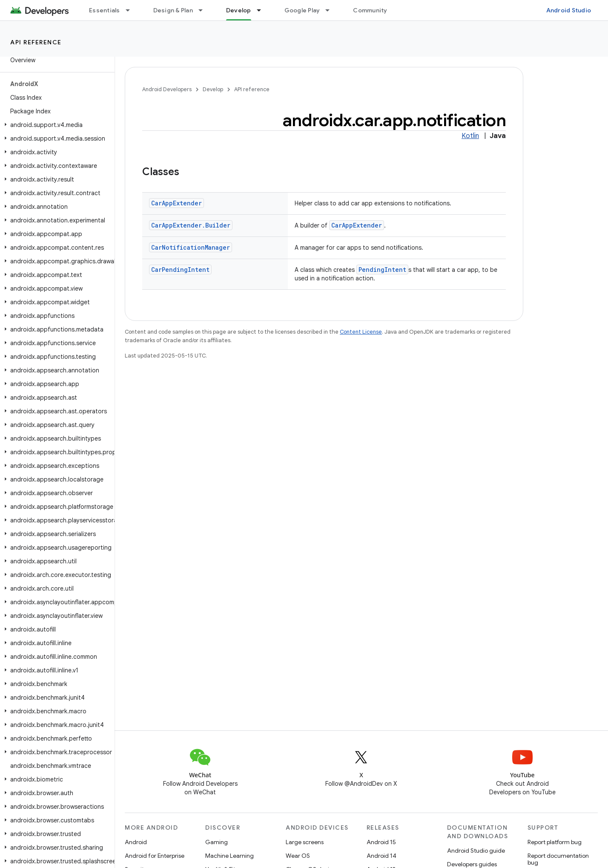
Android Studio (569, 10)
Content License (361, 332)
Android (136, 842)
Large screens (305, 842)
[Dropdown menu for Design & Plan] (204, 10)
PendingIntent (382, 270)
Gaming (217, 842)
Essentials (105, 10)
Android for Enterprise (155, 856)
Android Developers (167, 89)
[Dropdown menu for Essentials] (132, 10)
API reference (36, 42)
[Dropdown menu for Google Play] (331, 10)
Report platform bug (555, 842)
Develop (213, 89)
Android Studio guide (476, 851)
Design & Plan (173, 10)
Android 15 (381, 842)
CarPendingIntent (180, 270)
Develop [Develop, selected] (239, 10)
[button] (56, 125)
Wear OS (298, 856)
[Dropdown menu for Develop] (263, 10)
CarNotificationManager (191, 247)
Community (370, 10)
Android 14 (381, 856)
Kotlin (470, 136)
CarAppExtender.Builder (191, 225)
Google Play (302, 10)
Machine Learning (229, 856)
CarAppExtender (176, 203)
